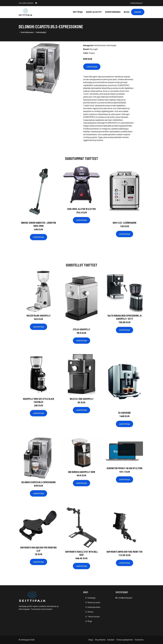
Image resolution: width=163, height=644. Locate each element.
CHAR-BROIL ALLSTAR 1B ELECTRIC (82, 209)
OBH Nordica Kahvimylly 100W (82, 472)
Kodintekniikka (113, 12)
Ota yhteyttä (100, 640)
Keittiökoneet (27, 32)
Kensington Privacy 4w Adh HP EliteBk (125, 468)
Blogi (127, 12)
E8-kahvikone (125, 413)
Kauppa (138, 12)
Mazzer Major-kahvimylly (39, 316)
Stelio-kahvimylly (81, 329)
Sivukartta (139, 640)
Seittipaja (78, 12)
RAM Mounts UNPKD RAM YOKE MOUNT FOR (125, 552)
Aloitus (90, 612)
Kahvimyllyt (41, 32)
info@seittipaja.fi (136, 3)
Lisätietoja (92, 67)
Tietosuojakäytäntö (125, 640)
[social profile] (36, 3)
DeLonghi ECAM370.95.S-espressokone (39, 482)
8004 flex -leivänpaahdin (125, 223)
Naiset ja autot (94, 12)
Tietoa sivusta (93, 617)
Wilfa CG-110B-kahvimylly (82, 399)
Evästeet (111, 640)
